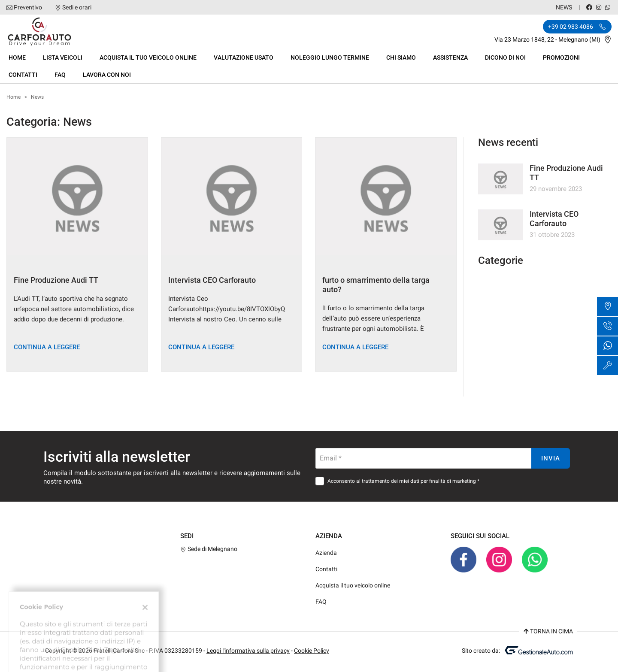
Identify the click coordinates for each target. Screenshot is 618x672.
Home (17, 58)
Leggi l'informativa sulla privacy (248, 651)
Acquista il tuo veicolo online (148, 58)
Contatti (23, 75)
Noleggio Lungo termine (330, 58)
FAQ (60, 75)
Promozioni (561, 58)
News (564, 7)
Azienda (326, 553)
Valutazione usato (244, 58)
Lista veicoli (63, 58)
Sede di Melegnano (209, 549)
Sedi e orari (77, 7)
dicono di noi (505, 58)
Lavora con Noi (107, 75)
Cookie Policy (312, 651)
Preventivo (28, 7)
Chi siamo (401, 58)
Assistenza (450, 58)
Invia (551, 458)
